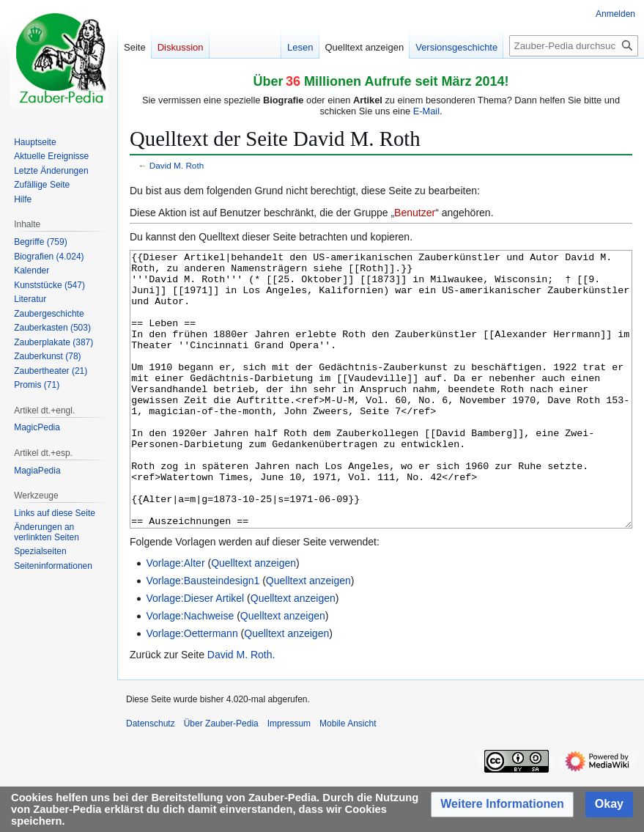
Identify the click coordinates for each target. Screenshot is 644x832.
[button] (502, 805)
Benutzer (415, 213)
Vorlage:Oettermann (192, 688)
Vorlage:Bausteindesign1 (203, 636)
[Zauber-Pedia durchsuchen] (574, 46)
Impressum (289, 778)
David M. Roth (177, 165)
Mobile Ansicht (348, 778)
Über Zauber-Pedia (221, 778)
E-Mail (426, 111)
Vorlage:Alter (175, 618)
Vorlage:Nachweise (190, 671)
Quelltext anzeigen (253, 618)
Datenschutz (151, 778)
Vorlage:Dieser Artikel (195, 653)
